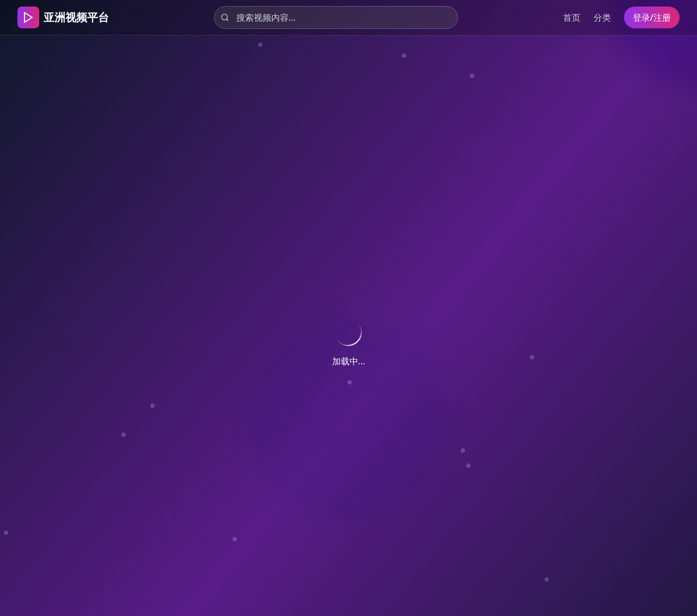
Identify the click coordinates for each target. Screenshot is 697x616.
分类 (602, 17)
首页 (572, 17)
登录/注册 (652, 17)
